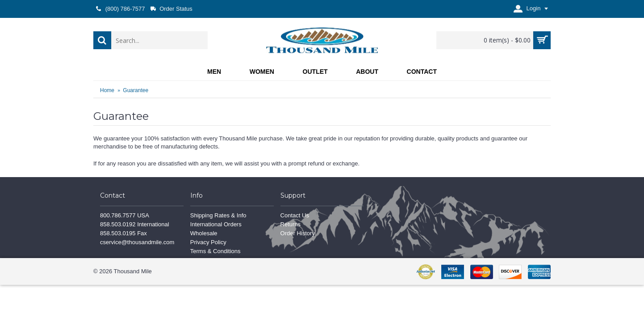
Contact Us (295, 215)
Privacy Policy (208, 242)
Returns (291, 224)
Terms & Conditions (215, 251)
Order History (298, 233)
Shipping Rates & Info (218, 215)
